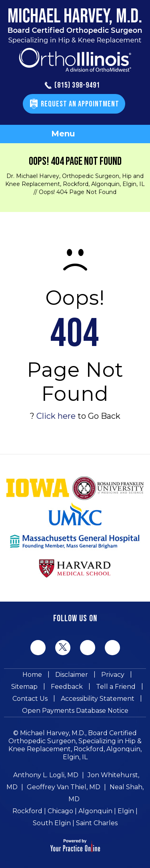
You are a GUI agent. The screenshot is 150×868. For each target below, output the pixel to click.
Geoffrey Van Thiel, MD (64, 787)
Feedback (67, 687)
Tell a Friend (116, 687)
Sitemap (24, 687)
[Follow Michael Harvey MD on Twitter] (63, 647)
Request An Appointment (80, 104)
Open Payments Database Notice (75, 711)
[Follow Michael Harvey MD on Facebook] (38, 648)
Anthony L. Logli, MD (46, 775)
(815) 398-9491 (72, 86)
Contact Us (30, 699)
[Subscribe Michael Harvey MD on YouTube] (112, 648)
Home (32, 675)
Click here (56, 416)
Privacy (113, 675)
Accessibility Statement (98, 699)
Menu (73, 134)
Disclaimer (72, 675)
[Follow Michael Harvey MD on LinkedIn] (88, 648)
